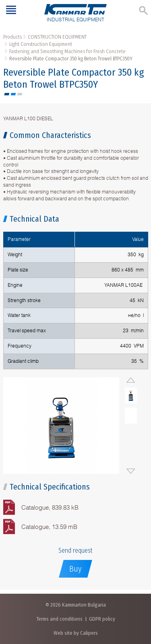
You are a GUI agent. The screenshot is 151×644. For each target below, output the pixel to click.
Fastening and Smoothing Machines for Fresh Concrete (67, 51)
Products (12, 37)
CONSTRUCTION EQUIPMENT (57, 37)
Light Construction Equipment (41, 44)
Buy (75, 569)
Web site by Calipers (76, 633)
